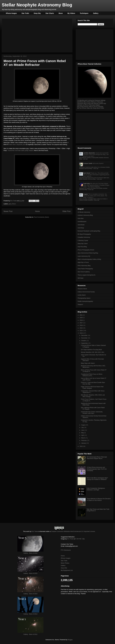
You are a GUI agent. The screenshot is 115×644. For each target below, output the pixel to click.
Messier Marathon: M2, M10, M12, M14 (92, 352)
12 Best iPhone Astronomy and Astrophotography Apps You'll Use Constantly (97, 469)
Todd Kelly (86, 184)
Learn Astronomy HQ (84, 256)
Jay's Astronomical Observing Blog (88, 253)
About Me (64, 568)
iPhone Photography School (86, 250)
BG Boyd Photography (84, 234)
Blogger (70, 640)
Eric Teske (14, 201)
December (85, 335)
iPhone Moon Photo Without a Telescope (91, 102)
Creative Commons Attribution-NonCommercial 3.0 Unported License (73, 531)
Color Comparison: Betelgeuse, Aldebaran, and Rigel (96, 489)
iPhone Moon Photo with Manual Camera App (92, 103)
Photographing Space (84, 298)
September (85, 343)
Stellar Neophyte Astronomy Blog (37, 5)
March (83, 438)
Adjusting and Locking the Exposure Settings (92, 100)
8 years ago (91, 190)
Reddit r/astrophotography (85, 301)
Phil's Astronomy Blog (84, 266)
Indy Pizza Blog (82, 247)
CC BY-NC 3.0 (79, 539)
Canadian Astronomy (84, 237)
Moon (61, 13)
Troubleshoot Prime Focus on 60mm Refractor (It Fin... (92, 375)
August (84, 425)
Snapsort (80, 304)
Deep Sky (37, 13)
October (84, 341)
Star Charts (50, 13)
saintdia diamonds (89, 153)
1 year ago (85, 159)
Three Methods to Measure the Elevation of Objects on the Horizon (99, 499)
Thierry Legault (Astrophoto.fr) (86, 275)
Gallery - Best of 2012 (30, 634)
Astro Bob (81, 218)
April (83, 435)
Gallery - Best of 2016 (30, 553)
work (28, 531)
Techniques (84, 13)
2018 (81, 320)
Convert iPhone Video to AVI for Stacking (91, 107)
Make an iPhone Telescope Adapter (90, 105)
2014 (81, 331)
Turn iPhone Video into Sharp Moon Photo (92, 108)
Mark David (87, 173)
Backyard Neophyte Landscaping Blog (89, 231)
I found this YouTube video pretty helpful (20, 150)
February (84, 440)
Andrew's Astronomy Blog (85, 215)
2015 (81, 328)
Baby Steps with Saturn (88, 363)
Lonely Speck (82, 295)
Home (37, 211)
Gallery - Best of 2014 (30, 594)
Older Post (66, 211)
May (83, 433)
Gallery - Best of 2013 (30, 614)
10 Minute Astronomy (84, 212)
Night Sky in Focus (83, 262)
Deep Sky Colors (83, 244)
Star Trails (25, 13)
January (84, 443)
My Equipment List (67, 570)
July (83, 428)
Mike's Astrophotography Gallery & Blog (89, 259)
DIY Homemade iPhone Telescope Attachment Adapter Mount (97, 458)
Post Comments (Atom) (41, 217)
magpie (85, 194)
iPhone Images (11, 13)
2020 (81, 318)
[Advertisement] (37, 35)
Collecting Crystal (83, 240)
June (83, 430)
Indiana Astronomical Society (86, 292)
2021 (81, 315)
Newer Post (8, 211)
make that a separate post (17, 144)
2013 (81, 333)
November (85, 338)
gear (10, 204)
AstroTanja (81, 228)
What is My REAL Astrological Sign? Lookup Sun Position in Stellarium (97, 479)
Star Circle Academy (84, 272)
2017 (81, 323)
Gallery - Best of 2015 (30, 573)
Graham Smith (88, 163)
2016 (81, 325)
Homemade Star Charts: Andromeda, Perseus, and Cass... (92, 413)
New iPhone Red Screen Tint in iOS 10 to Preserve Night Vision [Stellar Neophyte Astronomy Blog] (94, 178)
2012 (81, 446)
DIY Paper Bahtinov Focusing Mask (91, 350)
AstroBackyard (82, 222)
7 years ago (96, 168)
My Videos (71, 13)
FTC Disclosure (66, 550)
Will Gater (81, 278)
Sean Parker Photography (85, 269)
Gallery (96, 13)
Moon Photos (65, 563)
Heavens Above (82, 289)
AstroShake (81, 225)
